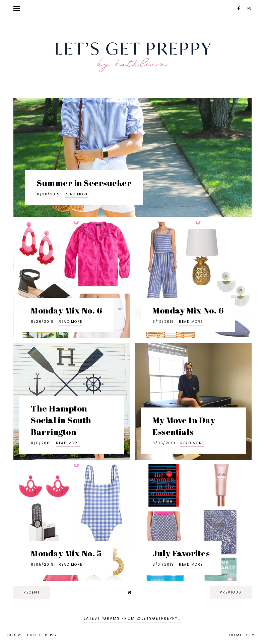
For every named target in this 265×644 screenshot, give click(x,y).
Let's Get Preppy (40, 635)
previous (231, 592)
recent (32, 592)
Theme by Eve (243, 635)
